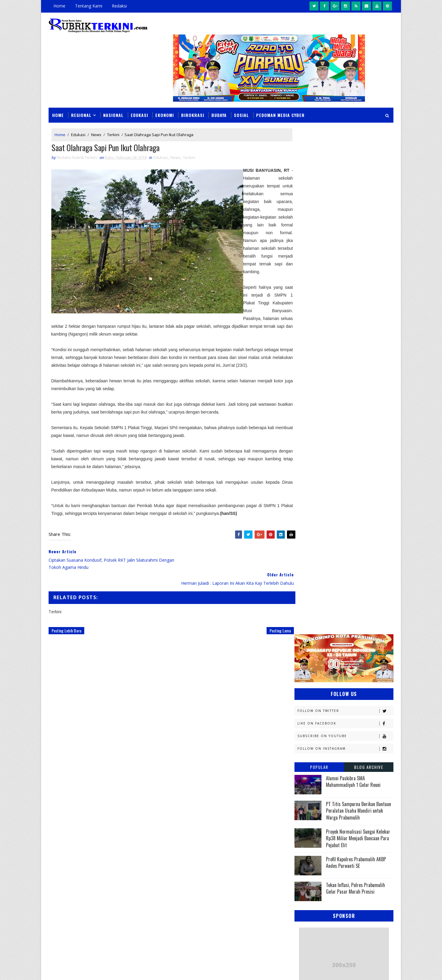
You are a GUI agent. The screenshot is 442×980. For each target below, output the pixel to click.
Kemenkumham (356, 612)
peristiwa (346, 749)
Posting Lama (268, 616)
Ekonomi (165, 99)
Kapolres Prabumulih (318, 591)
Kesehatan (308, 633)
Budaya (219, 99)
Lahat (344, 633)
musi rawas (353, 728)
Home (59, 6)
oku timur (332, 738)
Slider (150, 809)
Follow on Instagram (345, 227)
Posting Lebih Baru (66, 616)
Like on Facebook (345, 202)
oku (301, 738)
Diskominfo (343, 549)
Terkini (113, 119)
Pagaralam (308, 686)
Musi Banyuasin (313, 654)
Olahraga (307, 675)
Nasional (113, 99)
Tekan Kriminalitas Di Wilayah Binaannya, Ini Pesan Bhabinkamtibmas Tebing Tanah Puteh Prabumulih (263, 926)
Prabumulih (343, 707)
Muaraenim (309, 644)
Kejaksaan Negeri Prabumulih (326, 602)
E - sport (306, 560)
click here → (76, 875)
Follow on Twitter (345, 189)
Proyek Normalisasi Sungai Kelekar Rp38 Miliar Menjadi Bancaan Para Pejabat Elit (358, 317)
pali (362, 738)
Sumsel (366, 717)
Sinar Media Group (132, 969)
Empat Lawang (312, 570)
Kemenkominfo (312, 612)
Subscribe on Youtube (345, 215)
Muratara (348, 644)
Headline (350, 570)
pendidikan (308, 749)
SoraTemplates (79, 969)
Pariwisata (308, 696)
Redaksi (119, 6)
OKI (333, 665)
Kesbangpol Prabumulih (321, 623)
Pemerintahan (349, 696)
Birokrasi (193, 99)
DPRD (369, 539)
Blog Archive (369, 245)
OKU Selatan (364, 665)
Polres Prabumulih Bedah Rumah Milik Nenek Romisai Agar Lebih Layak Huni (259, 892)
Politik (304, 707)
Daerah (305, 549)
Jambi (336, 581)
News (96, 119)
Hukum (304, 581)
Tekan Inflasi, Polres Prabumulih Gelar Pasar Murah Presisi (355, 367)
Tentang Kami (89, 6)
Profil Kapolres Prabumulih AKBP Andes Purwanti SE (356, 341)
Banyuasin (308, 539)
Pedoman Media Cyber (280, 99)
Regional (81, 99)
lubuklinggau (311, 728)
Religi (303, 717)
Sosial (241, 99)
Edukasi (139, 99)
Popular (319, 245)
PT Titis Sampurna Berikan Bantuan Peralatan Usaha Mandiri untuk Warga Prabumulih (358, 289)
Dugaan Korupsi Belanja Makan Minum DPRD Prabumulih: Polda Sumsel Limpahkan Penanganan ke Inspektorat (262, 813)
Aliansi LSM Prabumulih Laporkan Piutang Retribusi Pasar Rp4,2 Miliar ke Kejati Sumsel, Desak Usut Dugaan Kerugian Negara (262, 854)
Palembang (346, 686)
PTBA (340, 675)
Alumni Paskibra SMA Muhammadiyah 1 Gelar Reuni (353, 260)
